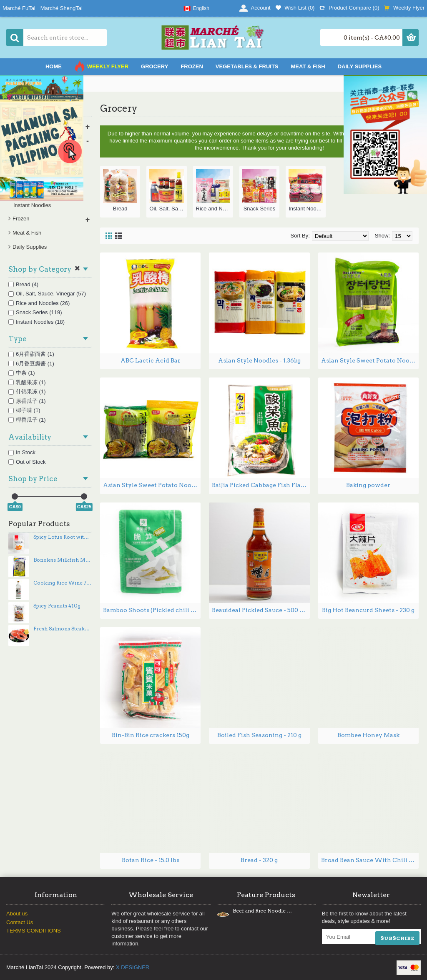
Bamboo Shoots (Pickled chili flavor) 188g (152, 610)
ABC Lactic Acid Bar (151, 360)
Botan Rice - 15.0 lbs (151, 860)
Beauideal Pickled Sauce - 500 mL (261, 610)
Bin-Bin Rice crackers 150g (151, 735)
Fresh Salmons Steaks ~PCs (63, 629)
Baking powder (368, 485)
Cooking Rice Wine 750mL (63, 583)
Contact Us (20, 922)
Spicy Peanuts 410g (57, 606)
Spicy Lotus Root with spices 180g (63, 537)
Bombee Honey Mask (368, 735)
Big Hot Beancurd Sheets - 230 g (368, 610)
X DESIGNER (133, 967)
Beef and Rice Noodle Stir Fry (262, 911)
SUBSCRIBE (397, 938)
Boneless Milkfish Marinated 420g (63, 560)
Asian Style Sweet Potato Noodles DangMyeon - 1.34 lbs (152, 485)
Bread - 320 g (259, 860)
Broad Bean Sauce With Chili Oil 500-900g (370, 860)
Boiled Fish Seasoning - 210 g (259, 735)
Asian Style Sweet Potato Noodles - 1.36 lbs (370, 360)
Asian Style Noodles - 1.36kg (259, 360)
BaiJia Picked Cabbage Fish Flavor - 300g (261, 485)
